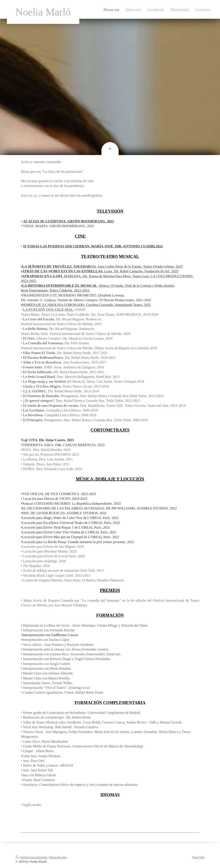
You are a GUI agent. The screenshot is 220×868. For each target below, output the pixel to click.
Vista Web (198, 857)
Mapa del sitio (58, 857)
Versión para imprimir (32, 857)
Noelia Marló (43, 12)
